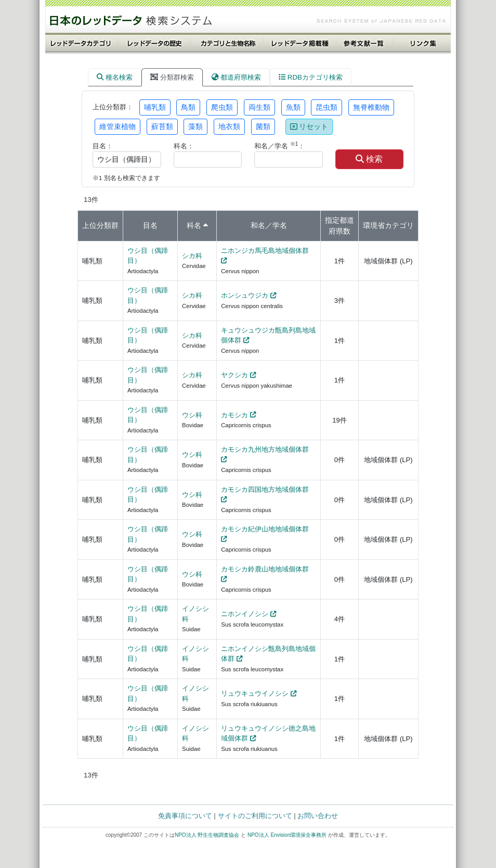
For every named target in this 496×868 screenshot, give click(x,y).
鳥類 (188, 107)
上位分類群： (113, 107)
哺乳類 (155, 107)
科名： (184, 146)
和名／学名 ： (279, 145)
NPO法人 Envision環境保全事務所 (287, 835)
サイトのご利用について (255, 816)
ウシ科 (192, 415)
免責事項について (185, 816)
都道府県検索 (236, 77)
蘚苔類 (162, 126)
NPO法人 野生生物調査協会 (207, 835)
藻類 (195, 126)
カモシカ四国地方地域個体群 (265, 489)
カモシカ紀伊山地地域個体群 (265, 529)
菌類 (263, 126)
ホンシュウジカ (245, 295)
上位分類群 (100, 225)
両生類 (259, 107)
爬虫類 (222, 107)
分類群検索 (172, 77)
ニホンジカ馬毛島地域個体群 (265, 251)
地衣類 (229, 126)
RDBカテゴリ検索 (311, 77)
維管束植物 (118, 126)
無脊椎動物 (371, 107)
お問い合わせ (318, 816)
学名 (280, 225)
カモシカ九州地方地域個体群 (265, 449)
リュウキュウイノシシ (255, 693)
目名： (103, 146)
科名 (194, 225)
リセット (309, 126)
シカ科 (192, 256)
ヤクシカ (234, 375)
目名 (150, 225)
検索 (369, 159)
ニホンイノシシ (245, 614)
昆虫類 (327, 107)
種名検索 (115, 77)
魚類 (293, 107)
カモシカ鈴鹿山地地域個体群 (265, 569)
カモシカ (234, 415)
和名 (258, 225)
